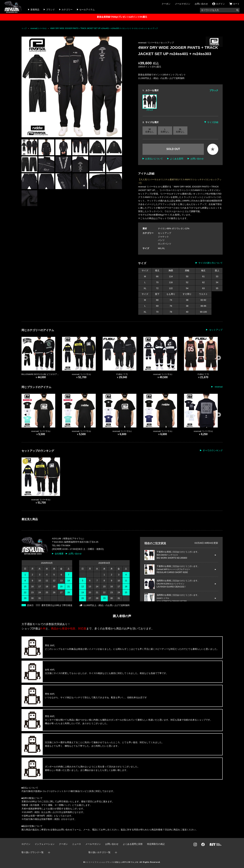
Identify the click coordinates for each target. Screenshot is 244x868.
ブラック (150, 103)
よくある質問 (177, 159)
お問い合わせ (201, 4)
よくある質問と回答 (133, 844)
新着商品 (35, 10)
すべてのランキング (213, 450)
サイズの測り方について (211, 263)
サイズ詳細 (213, 122)
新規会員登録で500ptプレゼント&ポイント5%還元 (122, 17)
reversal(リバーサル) (38, 28)
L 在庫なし (165, 131)
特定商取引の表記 (156, 844)
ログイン (26, 844)
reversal (218, 387)
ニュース (77, 844)
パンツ (161, 240)
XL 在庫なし (180, 131)
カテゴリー (67, 10)
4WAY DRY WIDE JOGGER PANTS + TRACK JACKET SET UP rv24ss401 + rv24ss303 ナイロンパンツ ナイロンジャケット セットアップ (104, 28)
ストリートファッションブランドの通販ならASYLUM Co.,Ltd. (112, 862)
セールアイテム (87, 10)
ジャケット (163, 237)
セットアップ (167, 43)
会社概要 (59, 554)
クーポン (166, 4)
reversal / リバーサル (149, 43)
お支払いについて (154, 159)
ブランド (50, 10)
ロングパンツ (165, 244)
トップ (24, 28)
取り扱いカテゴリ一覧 (99, 852)
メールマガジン (183, 4)
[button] (118, 87)
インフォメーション (45, 844)
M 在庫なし (150, 131)
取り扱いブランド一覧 (33, 852)
